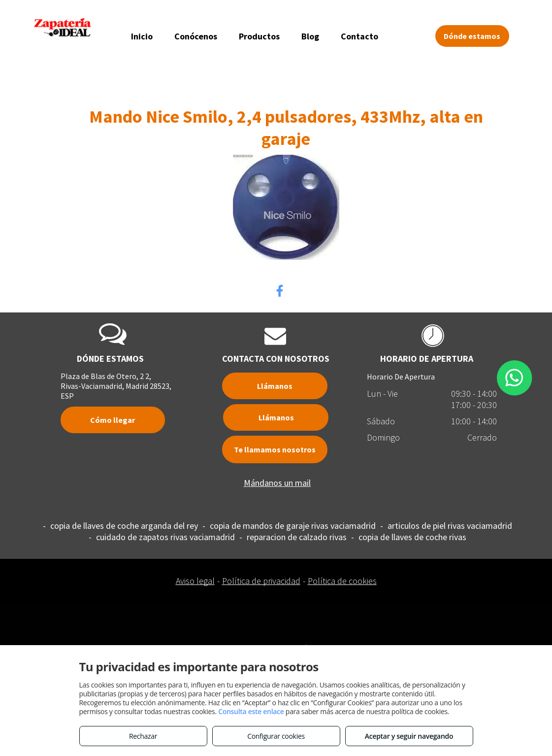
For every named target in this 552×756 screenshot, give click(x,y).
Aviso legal (195, 581)
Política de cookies (342, 581)
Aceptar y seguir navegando (409, 736)
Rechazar (143, 736)
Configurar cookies (276, 736)
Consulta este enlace (251, 711)
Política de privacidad (261, 581)
